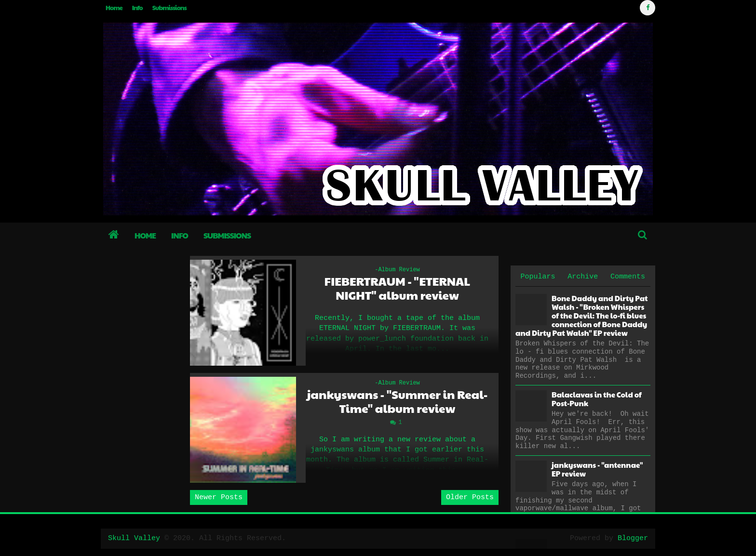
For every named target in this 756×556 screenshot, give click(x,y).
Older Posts (470, 497)
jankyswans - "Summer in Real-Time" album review (398, 401)
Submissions (169, 8)
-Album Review (397, 270)
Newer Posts (219, 497)
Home (114, 8)
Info (137, 8)
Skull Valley (134, 538)
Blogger (633, 538)
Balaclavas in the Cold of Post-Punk (597, 399)
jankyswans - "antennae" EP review (597, 469)
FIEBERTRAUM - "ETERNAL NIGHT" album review (397, 288)
